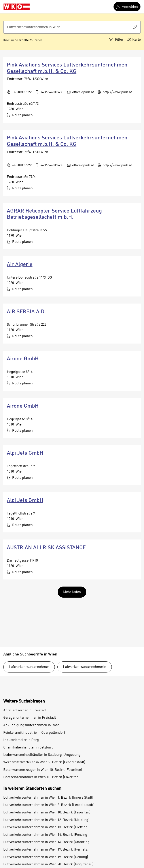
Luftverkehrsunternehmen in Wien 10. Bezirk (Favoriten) (47, 813)
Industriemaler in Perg (21, 740)
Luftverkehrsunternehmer (29, 667)
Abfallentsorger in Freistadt (25, 710)
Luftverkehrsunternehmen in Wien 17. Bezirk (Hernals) (46, 850)
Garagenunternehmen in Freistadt (30, 718)
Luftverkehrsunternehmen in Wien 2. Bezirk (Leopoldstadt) (49, 805)
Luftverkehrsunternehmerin (85, 667)
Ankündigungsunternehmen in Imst (31, 725)
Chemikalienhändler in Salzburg (28, 748)
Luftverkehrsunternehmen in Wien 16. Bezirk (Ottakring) (47, 842)
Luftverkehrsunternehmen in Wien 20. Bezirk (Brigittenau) (48, 864)
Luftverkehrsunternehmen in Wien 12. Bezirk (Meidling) (46, 820)
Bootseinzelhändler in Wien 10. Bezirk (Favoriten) (41, 777)
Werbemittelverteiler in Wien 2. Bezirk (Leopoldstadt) (44, 762)
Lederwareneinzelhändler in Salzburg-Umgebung (42, 755)
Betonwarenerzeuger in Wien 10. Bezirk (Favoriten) (43, 770)
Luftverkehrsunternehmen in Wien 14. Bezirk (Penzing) (46, 835)
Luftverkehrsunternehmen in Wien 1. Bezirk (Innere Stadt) (48, 798)
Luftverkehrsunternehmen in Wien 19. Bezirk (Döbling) (46, 857)
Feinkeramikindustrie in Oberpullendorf (34, 733)
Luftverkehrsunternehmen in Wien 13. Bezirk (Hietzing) (46, 827)
